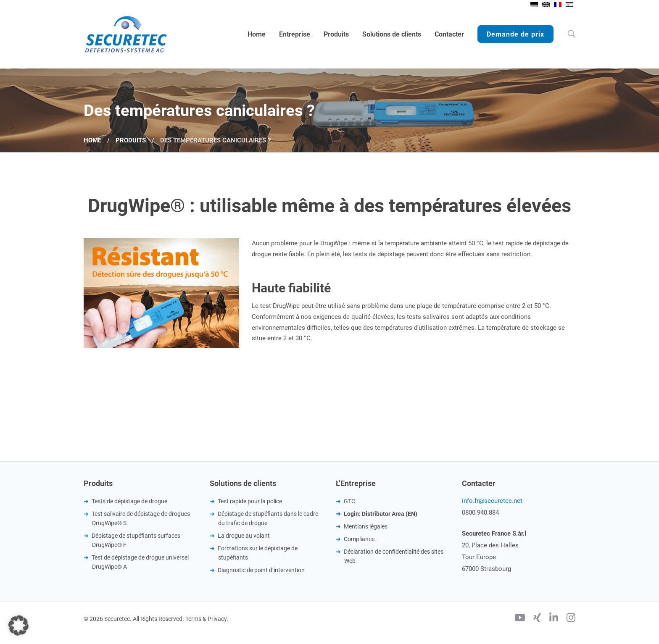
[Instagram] (571, 619)
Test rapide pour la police (250, 501)
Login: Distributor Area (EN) (381, 514)
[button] (18, 626)
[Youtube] (520, 619)
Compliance (359, 539)
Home (92, 140)
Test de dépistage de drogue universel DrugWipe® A (140, 562)
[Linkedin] (554, 619)
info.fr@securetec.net (492, 501)
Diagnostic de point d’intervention (261, 570)
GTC (349, 501)
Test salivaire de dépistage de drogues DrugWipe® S (141, 518)
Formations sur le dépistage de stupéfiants (258, 553)
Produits (131, 140)
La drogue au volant (244, 536)
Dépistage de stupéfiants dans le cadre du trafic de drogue (268, 518)
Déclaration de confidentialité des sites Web (394, 556)
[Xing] (537, 619)
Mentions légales (366, 526)
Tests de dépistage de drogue (129, 501)
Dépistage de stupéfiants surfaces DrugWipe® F (136, 540)
